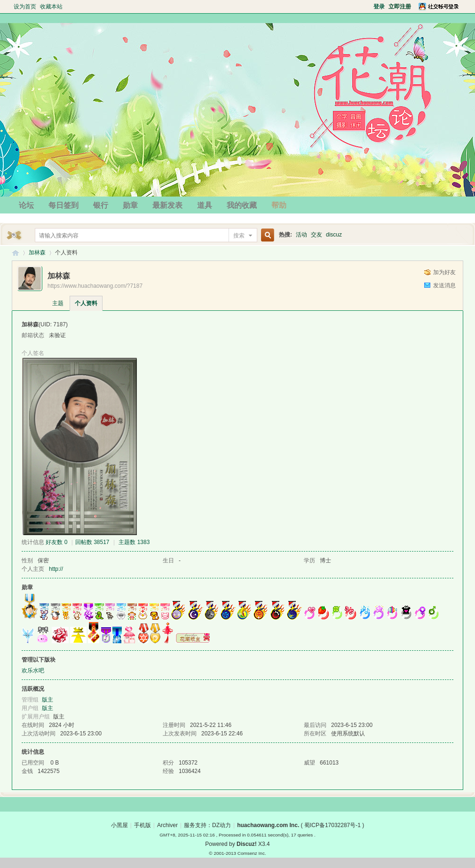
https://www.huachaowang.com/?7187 (95, 286)
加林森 (37, 253)
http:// (56, 569)
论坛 (26, 205)
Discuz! (247, 844)
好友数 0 (56, 542)
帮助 (279, 205)
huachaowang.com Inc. (268, 825)
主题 (58, 303)
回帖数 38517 (92, 542)
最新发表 (167, 205)
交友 (317, 235)
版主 (47, 700)
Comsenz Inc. (252, 853)
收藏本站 (51, 7)
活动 (301, 235)
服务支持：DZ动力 (207, 825)
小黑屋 (119, 825)
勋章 (130, 205)
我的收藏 (242, 205)
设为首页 (25, 7)
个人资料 (86, 303)
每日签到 (63, 205)
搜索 (239, 236)
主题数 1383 (134, 542)
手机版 (142, 825)
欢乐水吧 (33, 671)
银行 (101, 205)
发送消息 (444, 285)
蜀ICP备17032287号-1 (332, 825)
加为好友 (444, 272)
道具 (205, 205)
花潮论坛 (16, 253)
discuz (334, 235)
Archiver (167, 825)
